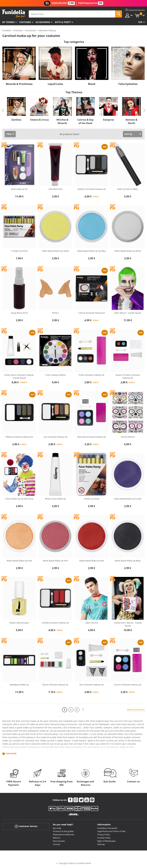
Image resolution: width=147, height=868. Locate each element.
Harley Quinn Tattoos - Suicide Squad (128, 624)
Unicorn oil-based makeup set (128, 685)
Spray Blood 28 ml (19, 313)
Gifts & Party (63, 22)
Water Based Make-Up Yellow (55, 251)
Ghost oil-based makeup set (55, 685)
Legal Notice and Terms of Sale (111, 831)
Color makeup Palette (55, 375)
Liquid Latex (55, 84)
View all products (136, 709)
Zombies (16, 120)
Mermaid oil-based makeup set (92, 437)
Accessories (43, 22)
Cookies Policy (104, 838)
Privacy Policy (104, 834)
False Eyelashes (128, 84)
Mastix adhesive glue (19, 623)
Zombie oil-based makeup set (55, 623)
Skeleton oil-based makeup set (92, 189)
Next (144, 110)
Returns (57, 838)
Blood (92, 84)
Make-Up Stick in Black (128, 189)
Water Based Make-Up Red (92, 561)
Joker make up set (19, 189)
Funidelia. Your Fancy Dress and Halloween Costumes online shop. (14, 14)
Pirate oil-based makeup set (92, 375)
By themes (8, 22)
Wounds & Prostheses (19, 84)
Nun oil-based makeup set (92, 685)
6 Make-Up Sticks (92, 499)
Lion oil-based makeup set (55, 437)
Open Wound (92, 623)
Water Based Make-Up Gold (19, 561)
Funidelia (7, 30)
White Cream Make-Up (55, 499)
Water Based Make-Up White (128, 251)
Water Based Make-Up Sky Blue (92, 251)
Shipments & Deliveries (63, 834)
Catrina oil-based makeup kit (92, 313)
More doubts (59, 841)
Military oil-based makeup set (19, 437)
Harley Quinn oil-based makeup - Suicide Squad (19, 376)
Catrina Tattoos (128, 437)
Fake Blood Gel (55, 189)
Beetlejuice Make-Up (19, 685)
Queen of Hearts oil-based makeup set (128, 376)
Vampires (108, 120)
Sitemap (101, 844)
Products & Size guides (63, 831)
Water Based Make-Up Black (128, 561)
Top (140, 22)
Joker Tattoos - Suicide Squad (128, 313)
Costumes (25, 22)
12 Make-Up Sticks (19, 251)
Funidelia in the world (107, 828)
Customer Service (26, 826)
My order (57, 828)
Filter (9, 134)
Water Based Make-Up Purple (128, 499)
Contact (57, 844)
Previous (3, 110)
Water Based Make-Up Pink (55, 561)
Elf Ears (55, 313)
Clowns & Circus (39, 120)
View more (11, 754)
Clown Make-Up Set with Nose (19, 499)
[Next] (83, 710)
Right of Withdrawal (106, 841)
